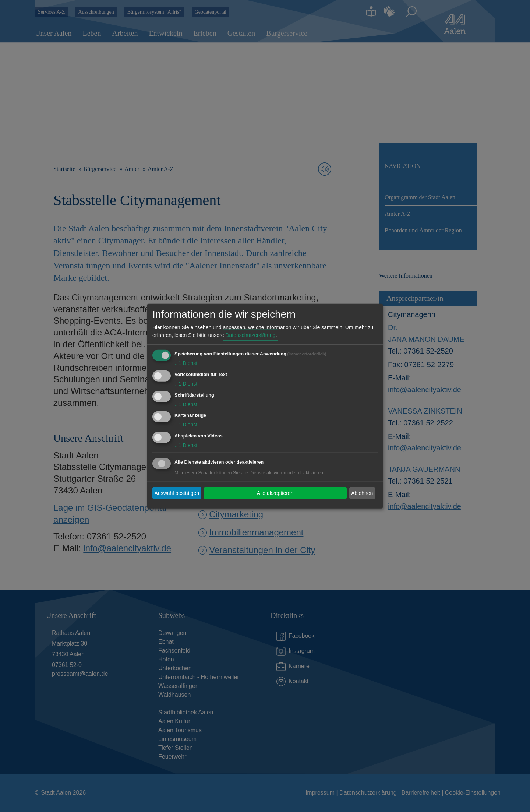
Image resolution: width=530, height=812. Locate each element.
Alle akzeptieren (275, 493)
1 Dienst (186, 363)
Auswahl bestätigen (177, 493)
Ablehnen (362, 493)
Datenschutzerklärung (250, 335)
